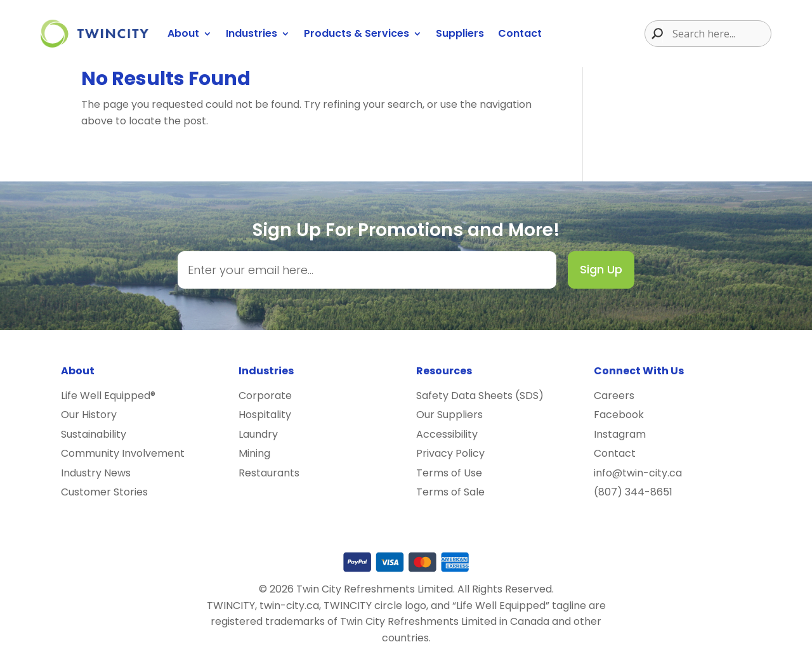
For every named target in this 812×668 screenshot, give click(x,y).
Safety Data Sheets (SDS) (480, 396)
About (183, 33)
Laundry (258, 434)
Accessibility (447, 434)
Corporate (265, 396)
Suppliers (460, 33)
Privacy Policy (450, 453)
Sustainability (94, 434)
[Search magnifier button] (654, 34)
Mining (254, 453)
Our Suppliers (449, 415)
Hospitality (265, 415)
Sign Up (601, 269)
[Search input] (720, 34)
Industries (252, 33)
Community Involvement (123, 453)
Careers (614, 396)
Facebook (619, 415)
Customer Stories (104, 492)
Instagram (620, 434)
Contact (520, 33)
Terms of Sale (450, 492)
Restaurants (269, 473)
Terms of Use (449, 473)
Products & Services (357, 33)
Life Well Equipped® (108, 396)
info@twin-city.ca (638, 473)
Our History (89, 415)
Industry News (96, 473)
